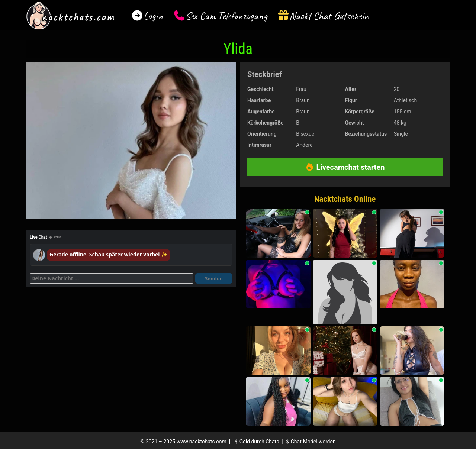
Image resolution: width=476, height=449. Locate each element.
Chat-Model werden (310, 442)
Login (153, 16)
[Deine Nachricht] (112, 278)
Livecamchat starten (345, 167)
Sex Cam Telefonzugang (226, 16)
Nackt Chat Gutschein (329, 16)
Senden (214, 278)
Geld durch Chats (256, 442)
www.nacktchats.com (201, 442)
